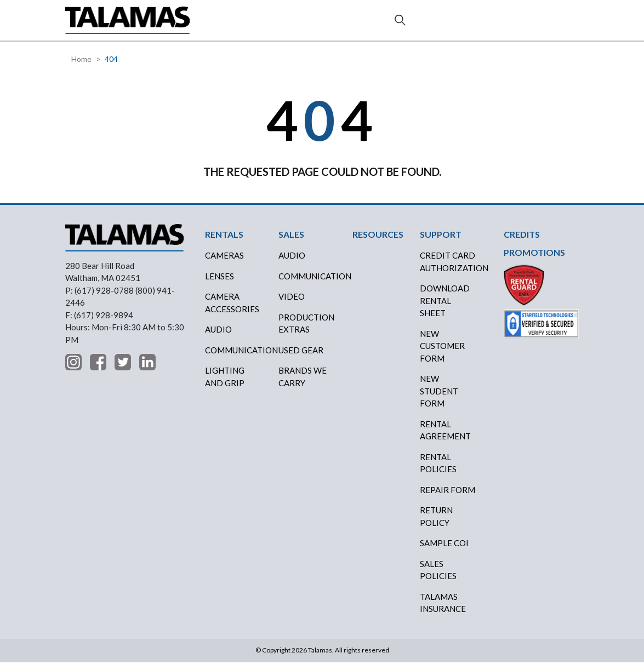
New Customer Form (442, 354)
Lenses (220, 284)
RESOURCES (350, 24)
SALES (257, 24)
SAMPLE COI (444, 551)
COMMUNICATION (311, 284)
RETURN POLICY (436, 524)
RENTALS (225, 24)
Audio (218, 337)
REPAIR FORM (448, 497)
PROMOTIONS (534, 260)
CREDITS (298, 24)
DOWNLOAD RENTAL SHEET (445, 308)
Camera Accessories (232, 310)
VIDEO (292, 304)
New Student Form (439, 399)
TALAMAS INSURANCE (443, 611)
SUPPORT (426, 24)
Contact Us (540, 25)
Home (81, 67)
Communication (238, 358)
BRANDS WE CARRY (303, 384)
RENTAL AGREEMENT (445, 438)
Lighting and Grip (225, 384)
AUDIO (292, 263)
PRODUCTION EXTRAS (306, 331)
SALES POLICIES (438, 578)
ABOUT (390, 24)
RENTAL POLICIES (438, 471)
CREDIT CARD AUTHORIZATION (452, 269)
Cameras (224, 263)
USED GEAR (301, 358)
